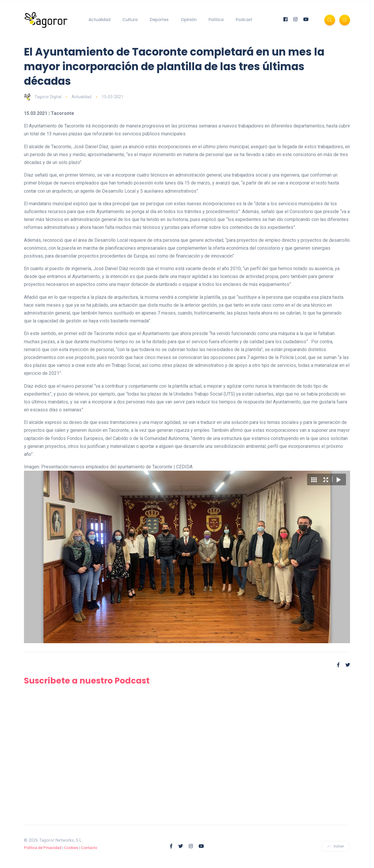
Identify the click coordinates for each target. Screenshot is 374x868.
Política (216, 20)
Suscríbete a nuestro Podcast (87, 681)
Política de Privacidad (43, 848)
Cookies (71, 848)
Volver (336, 846)
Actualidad (99, 20)
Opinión (189, 20)
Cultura (130, 20)
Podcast (244, 20)
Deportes (159, 20)
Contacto (89, 848)
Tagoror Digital (43, 97)
